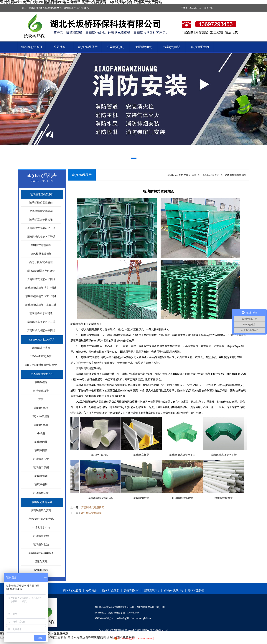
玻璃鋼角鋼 (41, 476)
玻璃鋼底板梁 (41, 391)
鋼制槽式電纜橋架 (41, 245)
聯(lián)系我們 (200, 47)
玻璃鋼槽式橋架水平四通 (41, 279)
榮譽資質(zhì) (132, 591)
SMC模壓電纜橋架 (41, 254)
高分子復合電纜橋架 (41, 262)
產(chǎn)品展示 (88, 47)
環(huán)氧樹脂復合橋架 (41, 271)
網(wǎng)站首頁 (32, 47)
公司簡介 (60, 47)
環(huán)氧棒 (41, 408)
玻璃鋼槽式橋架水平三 (185, 455)
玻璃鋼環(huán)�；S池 (41, 553)
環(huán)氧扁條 (41, 416)
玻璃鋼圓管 (41, 450)
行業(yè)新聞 (172, 47)
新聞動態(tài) (144, 47)
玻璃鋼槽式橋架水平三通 (41, 228)
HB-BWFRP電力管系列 (42, 340)
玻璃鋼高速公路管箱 (41, 220)
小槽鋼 (41, 433)
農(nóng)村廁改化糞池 (41, 519)
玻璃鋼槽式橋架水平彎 (226, 455)
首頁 (194, 175)
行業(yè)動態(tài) (174, 591)
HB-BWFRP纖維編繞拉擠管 (41, 365)
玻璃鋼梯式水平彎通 (41, 313)
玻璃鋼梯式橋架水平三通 (41, 322)
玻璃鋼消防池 (41, 544)
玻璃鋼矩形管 (41, 459)
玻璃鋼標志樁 (41, 493)
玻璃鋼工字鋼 (41, 467)
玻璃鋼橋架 (77, 324)
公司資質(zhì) (116, 47)
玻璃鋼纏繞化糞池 (41, 510)
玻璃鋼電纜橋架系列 (42, 195)
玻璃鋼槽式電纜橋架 (41, 203)
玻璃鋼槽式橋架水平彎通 (41, 237)
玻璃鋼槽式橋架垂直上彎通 (41, 296)
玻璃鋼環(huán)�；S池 (102, 498)
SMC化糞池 (41, 570)
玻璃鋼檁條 (41, 382)
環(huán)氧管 (41, 425)
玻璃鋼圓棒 (41, 442)
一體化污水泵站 (41, 527)
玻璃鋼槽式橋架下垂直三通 (41, 305)
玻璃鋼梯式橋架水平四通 (41, 330)
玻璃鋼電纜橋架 (85, 368)
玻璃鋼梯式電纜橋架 (41, 211)
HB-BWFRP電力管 (41, 356)
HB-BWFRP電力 (102, 455)
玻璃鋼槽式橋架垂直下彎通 (41, 288)
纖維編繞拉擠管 (41, 348)
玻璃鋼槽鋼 (41, 484)
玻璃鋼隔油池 (41, 536)
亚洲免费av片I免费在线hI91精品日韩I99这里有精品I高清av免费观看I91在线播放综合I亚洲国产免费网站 (81, 2)
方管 (41, 399)
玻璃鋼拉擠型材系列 (42, 374)
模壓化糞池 (41, 562)
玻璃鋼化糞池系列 (42, 502)
